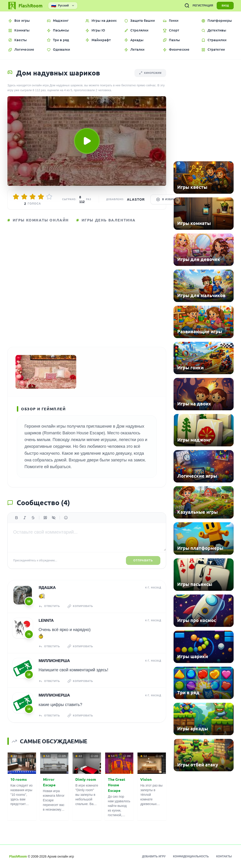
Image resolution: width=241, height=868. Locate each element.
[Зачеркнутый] (33, 518)
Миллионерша (54, 661)
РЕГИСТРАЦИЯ (203, 6)
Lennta (46, 621)
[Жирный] (16, 518)
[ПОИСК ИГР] (187, 6)
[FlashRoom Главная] (25, 6)
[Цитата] (45, 518)
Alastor (136, 199)
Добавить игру (154, 856)
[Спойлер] (54, 518)
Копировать (80, 606)
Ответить (49, 606)
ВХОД (225, 6)
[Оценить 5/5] (49, 197)
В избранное (170, 199)
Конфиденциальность (191, 856)
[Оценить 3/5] (33, 197)
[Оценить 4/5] (41, 197)
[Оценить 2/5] (24, 197)
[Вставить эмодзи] (66, 518)
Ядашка (47, 588)
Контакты (224, 856)
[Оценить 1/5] (16, 197)
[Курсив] (25, 518)
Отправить (143, 560)
